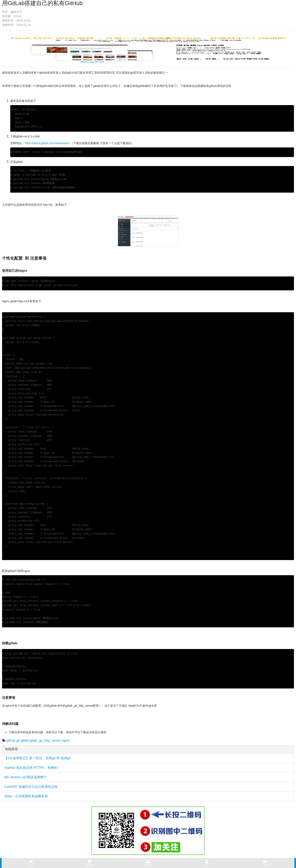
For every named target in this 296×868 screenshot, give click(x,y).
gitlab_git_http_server (45, 741)
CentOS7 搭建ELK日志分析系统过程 (31, 787)
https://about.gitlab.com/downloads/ (47, 143)
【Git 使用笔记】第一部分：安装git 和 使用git (37, 758)
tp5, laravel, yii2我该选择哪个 (26, 777)
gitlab (25, 741)
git (18, 741)
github (11, 741)
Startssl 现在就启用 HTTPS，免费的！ (32, 768)
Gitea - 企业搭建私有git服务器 (26, 796)
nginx (66, 741)
